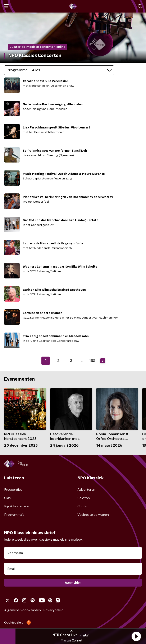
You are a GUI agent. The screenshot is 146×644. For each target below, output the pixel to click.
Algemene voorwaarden (22, 610)
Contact (84, 506)
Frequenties (13, 490)
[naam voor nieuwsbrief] (73, 553)
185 (92, 361)
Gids (7, 498)
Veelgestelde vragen (93, 515)
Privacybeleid (53, 610)
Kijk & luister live (16, 506)
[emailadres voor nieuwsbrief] (73, 569)
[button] (136, 636)
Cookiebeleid (14, 622)
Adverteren (86, 490)
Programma (17, 70)
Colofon (84, 498)
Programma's (14, 515)
